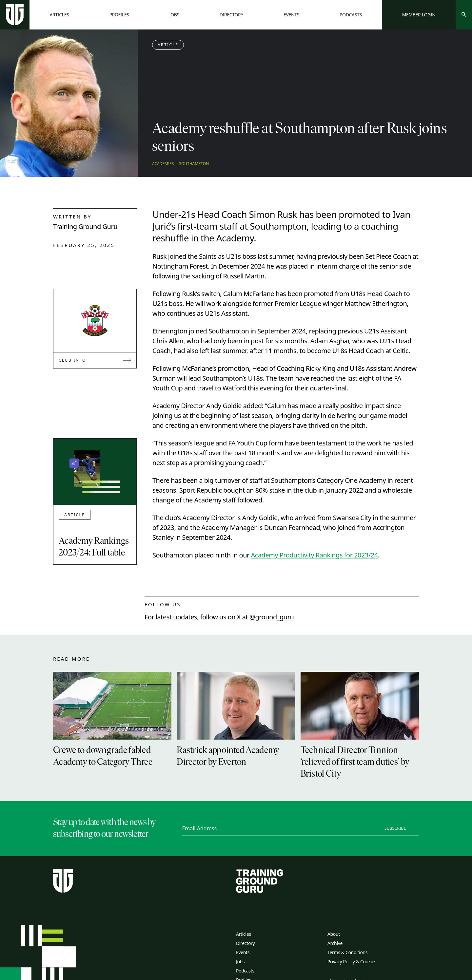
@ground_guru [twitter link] (272, 617)
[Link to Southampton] (95, 321)
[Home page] (15, 15)
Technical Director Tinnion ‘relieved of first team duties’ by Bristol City (355, 763)
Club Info (95, 360)
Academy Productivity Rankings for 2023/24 (314, 555)
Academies (163, 164)
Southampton (194, 164)
